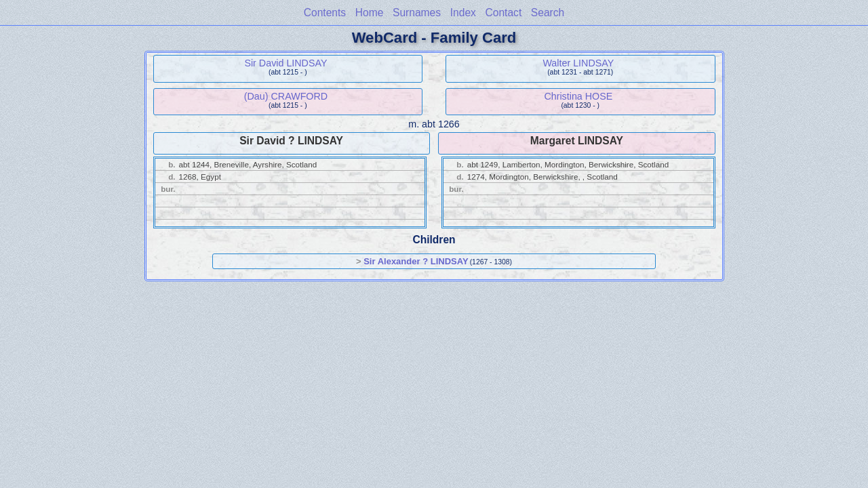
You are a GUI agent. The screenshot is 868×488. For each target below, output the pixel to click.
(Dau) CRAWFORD (286, 96)
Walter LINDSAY (578, 63)
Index (463, 13)
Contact (503, 13)
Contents (325, 13)
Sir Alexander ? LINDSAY (416, 261)
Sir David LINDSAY (285, 63)
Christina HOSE (578, 96)
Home (370, 13)
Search (548, 13)
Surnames (417, 13)
